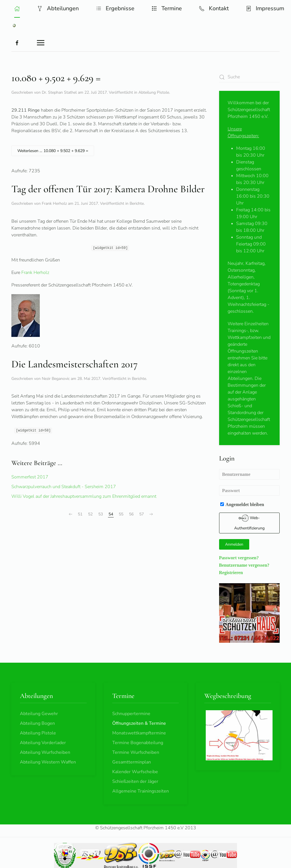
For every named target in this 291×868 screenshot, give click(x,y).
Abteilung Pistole (154, 92)
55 (121, 514)
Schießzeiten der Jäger (135, 781)
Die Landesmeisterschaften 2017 (74, 364)
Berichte (137, 203)
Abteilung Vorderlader (43, 743)
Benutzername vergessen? (244, 565)
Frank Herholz (35, 273)
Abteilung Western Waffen (48, 762)
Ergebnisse (115, 8)
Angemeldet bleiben (242, 504)
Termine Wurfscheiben (136, 752)
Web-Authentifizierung (249, 522)
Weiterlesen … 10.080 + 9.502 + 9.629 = (53, 151)
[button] (17, 9)
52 (90, 514)
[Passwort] (250, 491)
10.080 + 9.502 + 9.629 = (56, 78)
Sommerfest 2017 (30, 477)
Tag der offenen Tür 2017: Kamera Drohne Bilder (108, 189)
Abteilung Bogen (37, 723)
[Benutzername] (250, 474)
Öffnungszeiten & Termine (139, 723)
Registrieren (231, 572)
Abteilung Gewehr (39, 714)
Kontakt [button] (214, 8)
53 (101, 514)
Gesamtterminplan (132, 762)
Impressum (265, 8)
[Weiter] (151, 514)
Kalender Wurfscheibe (135, 772)
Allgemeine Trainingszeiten (141, 791)
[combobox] (250, 77)
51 (80, 514)
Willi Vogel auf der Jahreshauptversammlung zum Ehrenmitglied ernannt (84, 496)
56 (131, 514)
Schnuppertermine (131, 714)
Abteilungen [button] (58, 8)
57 (142, 514)
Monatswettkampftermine (139, 733)
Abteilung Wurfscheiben (45, 752)
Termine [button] (167, 8)
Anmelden (234, 544)
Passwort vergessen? (239, 558)
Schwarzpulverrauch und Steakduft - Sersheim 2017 (64, 487)
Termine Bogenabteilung (138, 743)
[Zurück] (70, 514)
